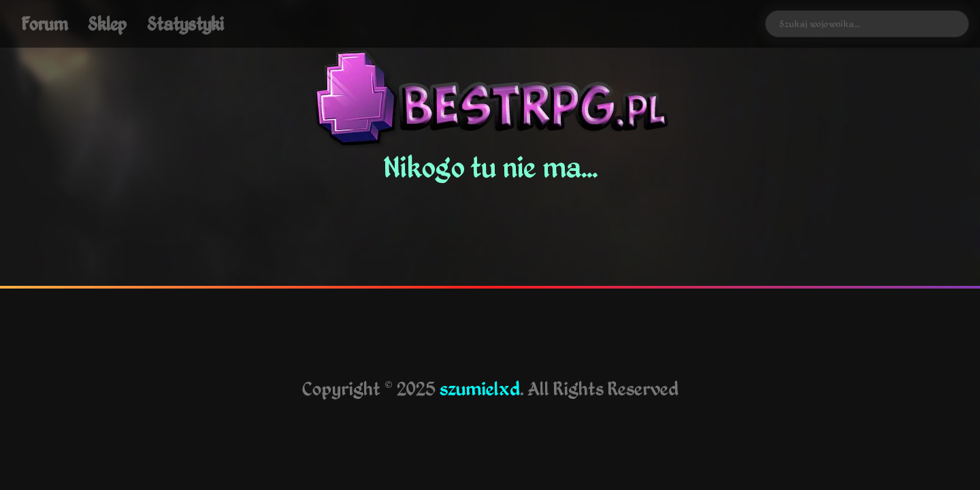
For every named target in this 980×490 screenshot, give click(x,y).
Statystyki (185, 23)
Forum (44, 23)
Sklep (107, 23)
